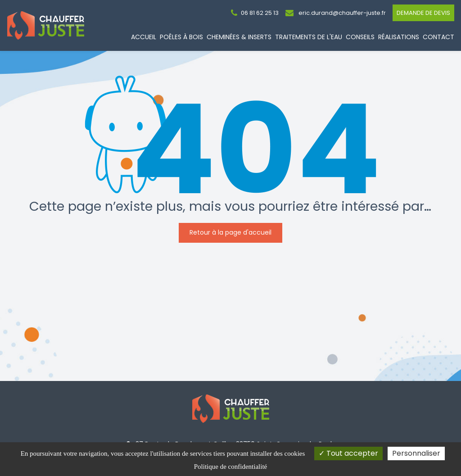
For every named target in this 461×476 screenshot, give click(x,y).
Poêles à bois (181, 37)
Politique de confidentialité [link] (230, 467)
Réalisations (399, 37)
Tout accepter (348, 453)
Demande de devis (423, 13)
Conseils (360, 37)
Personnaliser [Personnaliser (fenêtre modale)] (416, 453)
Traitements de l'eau (309, 37)
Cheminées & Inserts (239, 37)
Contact (438, 37)
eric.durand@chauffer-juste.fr (336, 13)
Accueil (144, 37)
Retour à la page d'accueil (230, 232)
